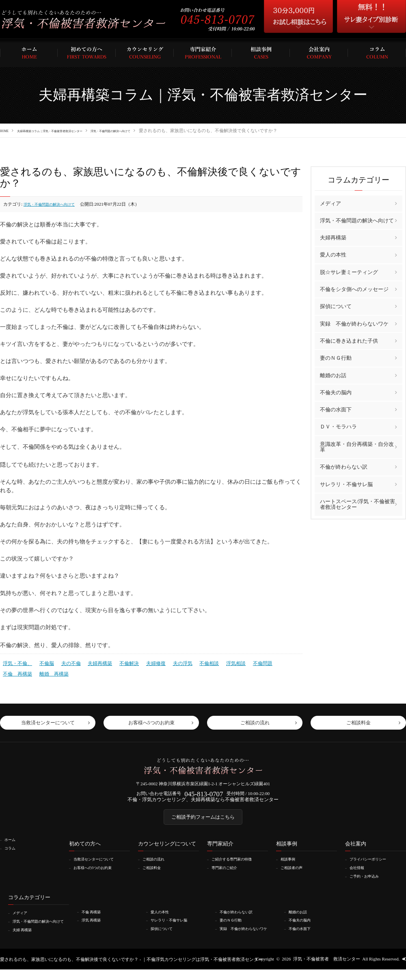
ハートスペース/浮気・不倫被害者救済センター (358, 504)
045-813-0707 (204, 794)
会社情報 (360, 874)
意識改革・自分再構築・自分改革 (357, 447)
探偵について (336, 306)
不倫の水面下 (336, 409)
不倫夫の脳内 (336, 392)
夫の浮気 (171, 662)
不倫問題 (246, 662)
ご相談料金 (155, 874)
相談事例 (291, 866)
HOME (6, 130)
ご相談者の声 (295, 874)
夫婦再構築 (94, 662)
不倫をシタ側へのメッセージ (354, 289)
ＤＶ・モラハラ (338, 427)
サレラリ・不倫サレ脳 (346, 484)
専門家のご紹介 (228, 874)
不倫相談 (196, 662)
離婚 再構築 (16, 671)
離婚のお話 (333, 375)
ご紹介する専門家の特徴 (237, 866)
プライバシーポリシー (373, 866)
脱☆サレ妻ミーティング (349, 272)
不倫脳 (44, 662)
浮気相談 (221, 662)
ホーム (12, 846)
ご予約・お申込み (369, 882)
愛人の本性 (333, 255)
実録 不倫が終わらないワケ (354, 323)
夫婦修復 (146, 662)
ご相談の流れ (157, 866)
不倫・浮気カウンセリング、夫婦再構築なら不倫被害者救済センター (203, 802)
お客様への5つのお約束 (98, 874)
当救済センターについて (99, 866)
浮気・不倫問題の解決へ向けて (164, 130)
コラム (12, 854)
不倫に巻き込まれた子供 (349, 340)
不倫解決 (121, 662)
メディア (330, 203)
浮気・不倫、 (16, 662)
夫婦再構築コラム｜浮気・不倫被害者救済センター (73, 130)
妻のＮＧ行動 (336, 357)
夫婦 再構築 (26, 940)
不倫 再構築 (276, 662)
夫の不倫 (67, 662)
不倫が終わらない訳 (344, 466)
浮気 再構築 (95, 926)
